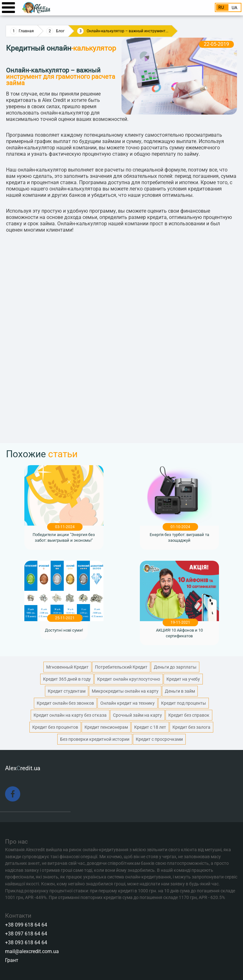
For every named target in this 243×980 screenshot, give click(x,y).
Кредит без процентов (55, 727)
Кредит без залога (191, 727)
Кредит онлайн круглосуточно (129, 679)
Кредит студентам (67, 691)
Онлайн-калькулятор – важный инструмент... (128, 31)
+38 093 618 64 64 (26, 943)
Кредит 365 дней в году (67, 679)
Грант (12, 960)
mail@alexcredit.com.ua (32, 951)
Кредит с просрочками (159, 739)
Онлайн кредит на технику (128, 703)
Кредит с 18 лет (150, 727)
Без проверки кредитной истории (95, 739)
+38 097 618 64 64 (26, 934)
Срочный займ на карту (137, 715)
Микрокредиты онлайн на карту (125, 691)
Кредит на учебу (183, 679)
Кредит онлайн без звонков (65, 703)
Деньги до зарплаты (175, 667)
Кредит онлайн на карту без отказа (70, 715)
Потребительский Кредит (121, 667)
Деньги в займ (180, 691)
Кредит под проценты (184, 703)
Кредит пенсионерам (106, 727)
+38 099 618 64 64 (26, 925)
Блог (60, 31)
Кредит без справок (189, 715)
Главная (26, 31)
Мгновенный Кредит (67, 667)
